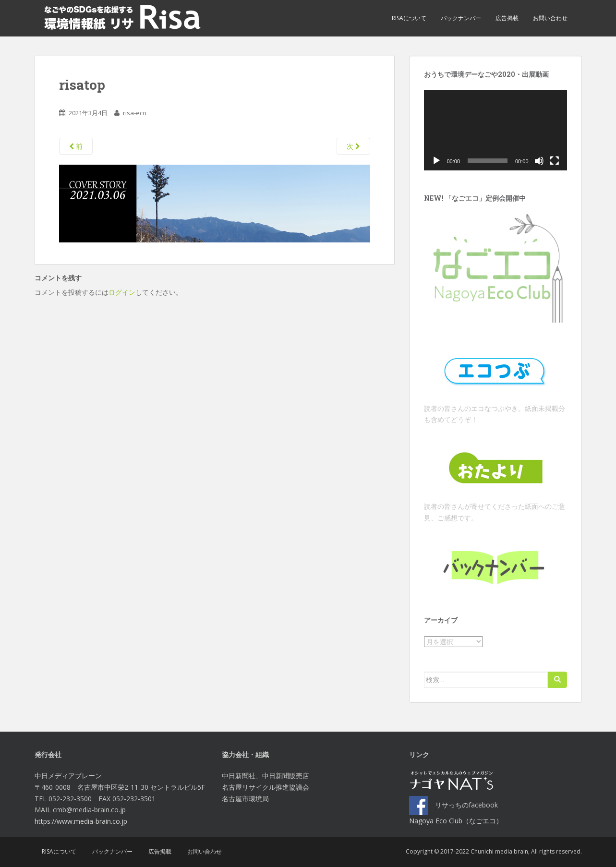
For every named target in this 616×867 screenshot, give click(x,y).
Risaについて (409, 18)
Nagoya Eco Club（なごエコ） (456, 821)
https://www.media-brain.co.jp (81, 821)
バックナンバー (461, 18)
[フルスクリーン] (555, 161)
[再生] (436, 161)
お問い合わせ (550, 18)
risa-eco (135, 113)
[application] (495, 130)
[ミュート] (539, 161)
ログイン (122, 292)
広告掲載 (507, 18)
